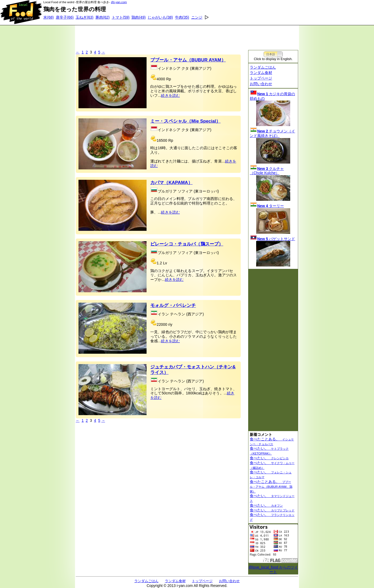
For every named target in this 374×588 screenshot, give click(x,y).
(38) (160, 17)
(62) (103, 17)
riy (170, 324)
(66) (65, 17)
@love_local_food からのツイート (273, 570)
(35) (182, 17)
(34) (202, 17)
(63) (84, 17)
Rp (169, 79)
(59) (121, 17)
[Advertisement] (187, 36)
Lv (165, 263)
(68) (49, 17)
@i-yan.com (119, 2)
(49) (138, 17)
